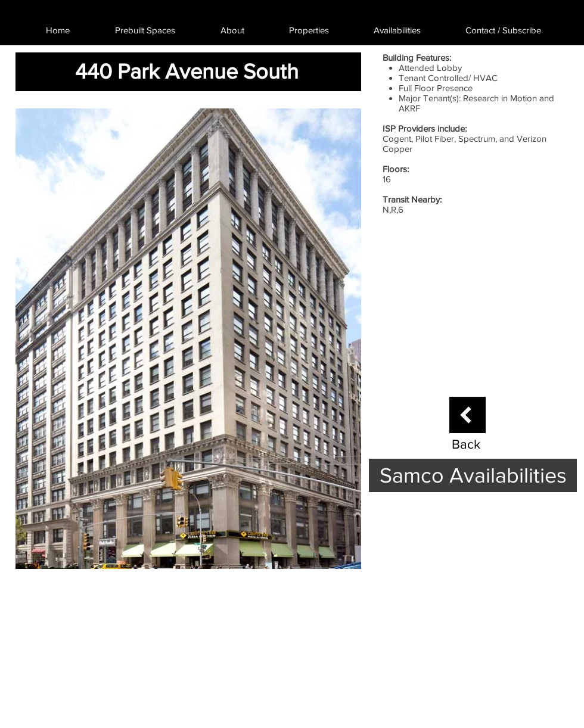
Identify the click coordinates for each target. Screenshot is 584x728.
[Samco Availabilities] (473, 475)
